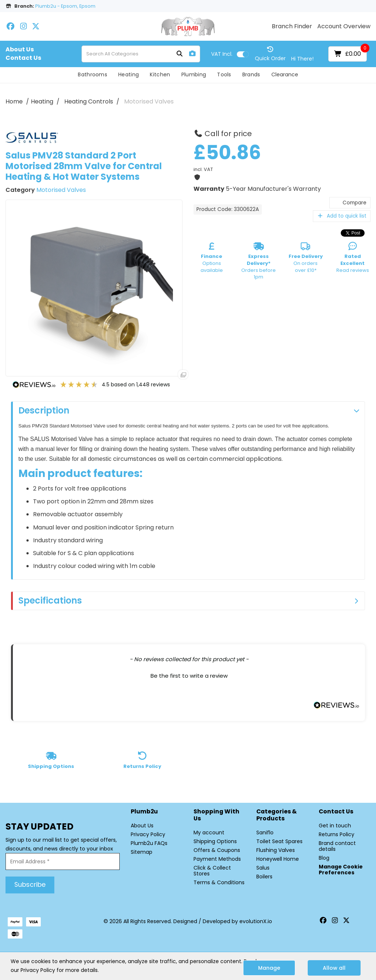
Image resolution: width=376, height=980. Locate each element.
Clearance (285, 74)
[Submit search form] (180, 54)
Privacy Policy (148, 834)
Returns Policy (337, 834)
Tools (224, 74)
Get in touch (335, 826)
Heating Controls (89, 101)
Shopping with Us (216, 815)
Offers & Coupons (217, 850)
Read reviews (353, 259)
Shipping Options (215, 841)
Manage (269, 968)
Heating (129, 74)
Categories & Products (276, 815)
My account (209, 833)
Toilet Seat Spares (279, 841)
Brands (251, 74)
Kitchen (160, 74)
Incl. (222, 54)
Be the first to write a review (189, 676)
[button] (189, 675)
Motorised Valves (149, 101)
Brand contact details (337, 846)
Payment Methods (217, 859)
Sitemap (142, 852)
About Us (20, 50)
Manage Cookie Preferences (341, 870)
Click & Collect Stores (212, 871)
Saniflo (265, 833)
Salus (263, 868)
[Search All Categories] (141, 54)
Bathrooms (93, 74)
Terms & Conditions (219, 882)
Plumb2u (144, 812)
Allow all (334, 968)
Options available (212, 259)
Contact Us (23, 58)
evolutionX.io (256, 921)
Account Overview (344, 26)
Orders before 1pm (258, 262)
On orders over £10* (306, 259)
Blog (324, 858)
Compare (350, 203)
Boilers (264, 877)
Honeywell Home (278, 859)
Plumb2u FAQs (149, 843)
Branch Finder (292, 26)
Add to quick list (342, 216)
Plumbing (194, 74)
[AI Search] (192, 54)
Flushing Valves (276, 850)
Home (14, 101)
